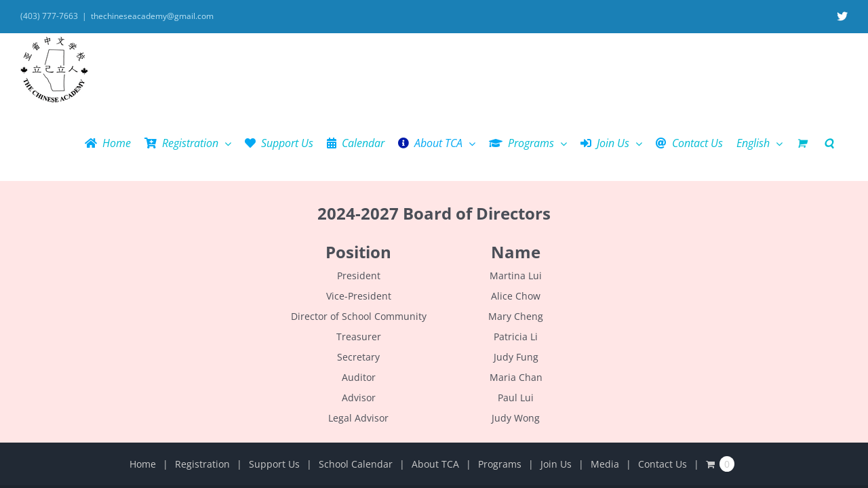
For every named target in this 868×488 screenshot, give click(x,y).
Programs (500, 391)
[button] (843, 70)
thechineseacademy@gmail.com (152, 16)
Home (143, 391)
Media (605, 391)
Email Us (534, 425)
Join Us (556, 391)
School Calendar (356, 391)
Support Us (274, 391)
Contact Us (663, 391)
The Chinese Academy (386, 425)
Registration (202, 391)
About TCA (435, 391)
